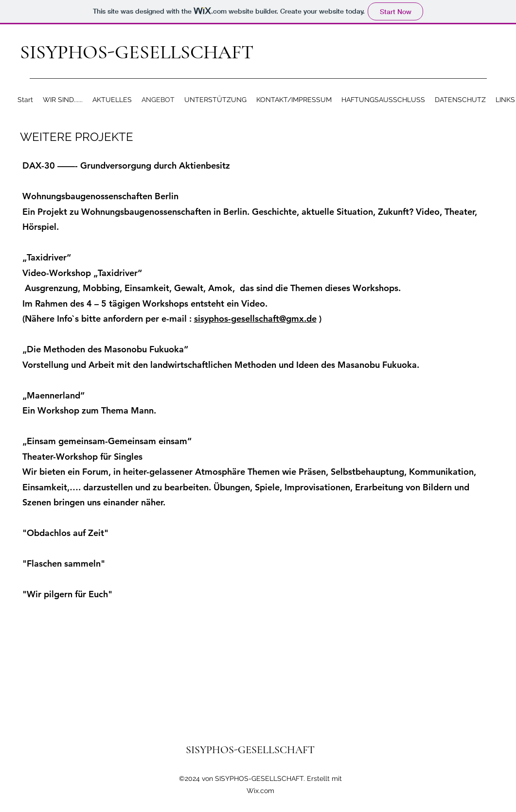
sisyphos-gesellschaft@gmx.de (255, 319)
